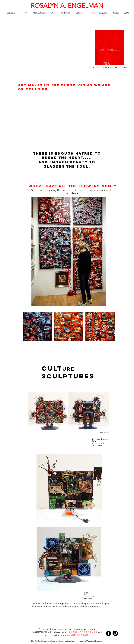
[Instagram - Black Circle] (115, 633)
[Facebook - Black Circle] (108, 633)
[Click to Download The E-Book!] (110, 68)
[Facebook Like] (123, 634)
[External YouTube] (43, 51)
